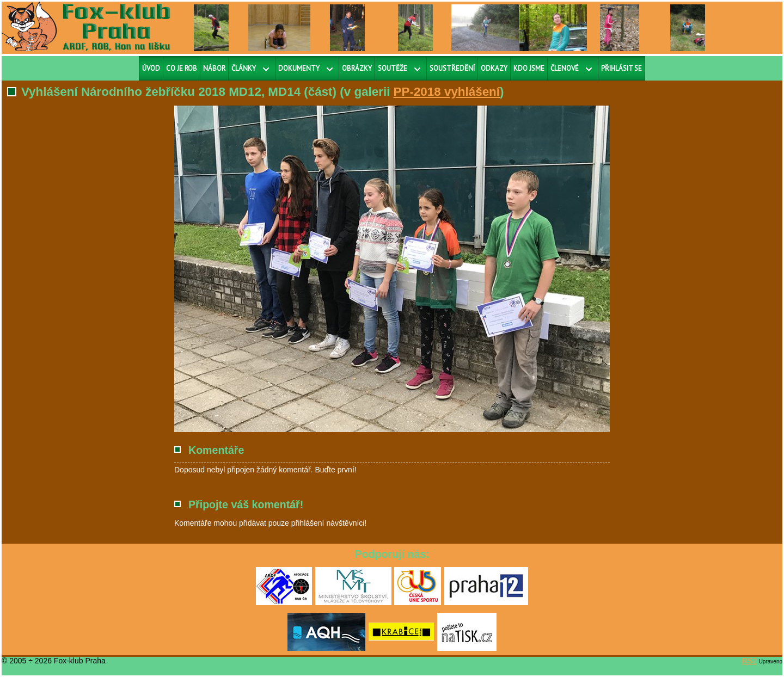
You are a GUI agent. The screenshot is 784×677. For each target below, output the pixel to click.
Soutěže (393, 68)
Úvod (151, 68)
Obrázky (357, 68)
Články (244, 68)
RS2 (749, 661)
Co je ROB (182, 68)
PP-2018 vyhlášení (447, 92)
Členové (565, 68)
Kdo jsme (529, 68)
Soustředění (452, 68)
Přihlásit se (621, 68)
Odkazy (494, 68)
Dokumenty (299, 68)
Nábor (214, 68)
